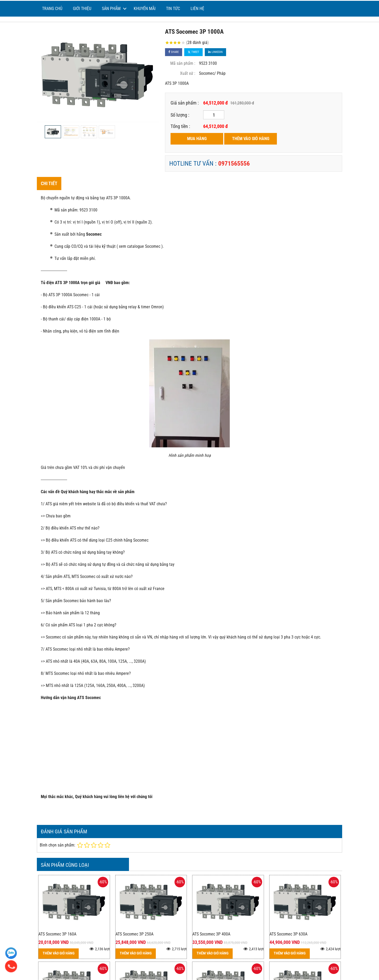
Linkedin (215, 52)
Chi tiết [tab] (49, 183)
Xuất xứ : (188, 73)
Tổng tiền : (180, 126)
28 (197, 43)
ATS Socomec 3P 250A (134, 934)
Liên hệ (197, 9)
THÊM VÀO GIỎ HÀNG (251, 139)
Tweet (193, 52)
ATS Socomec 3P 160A (57, 934)
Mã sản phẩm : (183, 63)
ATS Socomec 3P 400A (211, 934)
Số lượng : (180, 115)
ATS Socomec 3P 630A (288, 934)
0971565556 (234, 164)
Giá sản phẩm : (185, 103)
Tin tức (173, 9)
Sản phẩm (111, 9)
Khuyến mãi (145, 9)
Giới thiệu (82, 9)
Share (174, 52)
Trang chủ (52, 9)
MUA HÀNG (197, 139)
